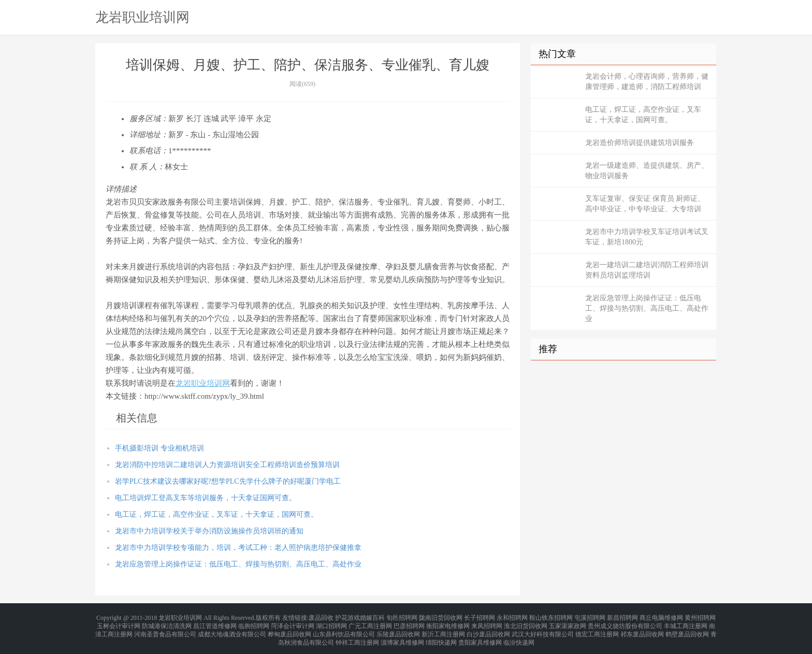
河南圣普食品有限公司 (165, 629)
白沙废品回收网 (488, 629)
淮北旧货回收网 (526, 623)
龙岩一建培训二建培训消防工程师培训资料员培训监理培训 (647, 270)
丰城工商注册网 (686, 623)
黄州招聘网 (700, 617)
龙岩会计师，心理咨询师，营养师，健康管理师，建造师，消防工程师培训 (647, 82)
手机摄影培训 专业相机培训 (160, 448)
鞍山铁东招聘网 (551, 617)
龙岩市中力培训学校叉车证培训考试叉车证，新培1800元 (647, 237)
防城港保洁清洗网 (167, 623)
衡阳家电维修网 (448, 623)
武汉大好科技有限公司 (543, 629)
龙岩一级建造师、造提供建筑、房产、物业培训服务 (647, 171)
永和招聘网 (512, 617)
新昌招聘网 (622, 617)
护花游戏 (347, 617)
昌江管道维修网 (215, 623)
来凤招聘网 (487, 623)
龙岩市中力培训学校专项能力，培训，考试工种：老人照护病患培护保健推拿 (238, 548)
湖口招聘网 (331, 623)
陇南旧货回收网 (441, 617)
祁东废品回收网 (642, 629)
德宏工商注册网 (597, 629)
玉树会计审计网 (119, 623)
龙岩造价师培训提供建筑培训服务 (640, 143)
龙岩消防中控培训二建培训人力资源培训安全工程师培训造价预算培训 (227, 465)
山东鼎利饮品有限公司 (344, 629)
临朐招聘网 (254, 623)
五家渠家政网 (568, 623)
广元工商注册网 (370, 623)
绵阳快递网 (441, 635)
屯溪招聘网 (590, 617)
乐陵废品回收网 (398, 629)
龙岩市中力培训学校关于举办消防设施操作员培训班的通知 (209, 531)
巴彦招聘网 (409, 623)
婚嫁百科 (372, 617)
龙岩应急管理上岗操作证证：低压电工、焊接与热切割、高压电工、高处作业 (238, 564)
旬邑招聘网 (402, 617)
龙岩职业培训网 (142, 17)
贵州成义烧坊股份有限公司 (625, 623)
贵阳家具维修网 (480, 635)
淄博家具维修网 (402, 635)
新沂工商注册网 (443, 629)
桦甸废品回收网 (289, 629)
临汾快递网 (519, 635)
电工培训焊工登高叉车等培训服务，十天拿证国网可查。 (206, 498)
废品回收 (321, 617)
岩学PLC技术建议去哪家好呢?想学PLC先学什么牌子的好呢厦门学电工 (228, 481)
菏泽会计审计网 (293, 623)
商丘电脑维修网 (661, 617)
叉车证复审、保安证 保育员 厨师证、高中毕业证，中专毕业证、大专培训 (645, 204)
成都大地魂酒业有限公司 (232, 629)
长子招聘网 (480, 617)
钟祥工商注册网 (357, 635)
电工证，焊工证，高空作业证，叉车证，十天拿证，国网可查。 (216, 514)
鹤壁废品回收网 (687, 629)
